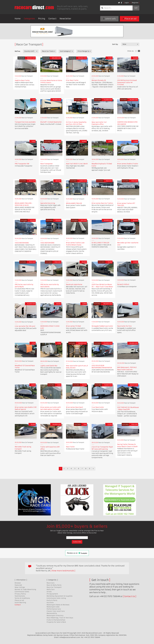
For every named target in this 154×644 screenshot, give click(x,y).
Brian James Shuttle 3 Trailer (128, 164)
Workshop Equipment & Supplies (60, 596)
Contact (52, 19)
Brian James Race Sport (74, 407)
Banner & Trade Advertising (25, 589)
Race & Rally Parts (54, 585)
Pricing (42, 19)
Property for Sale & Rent (56, 622)
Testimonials (20, 596)
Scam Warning (20, 603)
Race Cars (51, 583)
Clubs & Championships (56, 620)
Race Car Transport (54, 587)
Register (135, 3)
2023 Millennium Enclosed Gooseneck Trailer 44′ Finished (127, 82)
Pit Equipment (52, 594)
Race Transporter (47, 164)
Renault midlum (123, 284)
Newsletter (65, 19)
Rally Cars (51, 589)
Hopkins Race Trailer (22, 80)
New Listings (20, 587)
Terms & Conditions (22, 598)
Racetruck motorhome (74, 285)
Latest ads (109, 19)
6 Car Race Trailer (72, 80)
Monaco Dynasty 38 (99, 80)
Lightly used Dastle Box (49, 366)
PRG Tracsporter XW (22, 164)
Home (18, 19)
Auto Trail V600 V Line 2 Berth (77, 164)
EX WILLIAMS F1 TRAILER (100, 243)
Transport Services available (25, 122)
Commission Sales (22, 592)
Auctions (50, 603)
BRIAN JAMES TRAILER (74, 203)
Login (127, 3)
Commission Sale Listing (56, 598)
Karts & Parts (52, 600)
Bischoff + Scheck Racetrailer (51, 122)
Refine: (17, 51)
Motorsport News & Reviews (58, 605)
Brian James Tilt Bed (73, 326)
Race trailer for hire (124, 326)
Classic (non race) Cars (56, 611)
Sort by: (115, 44)
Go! (136, 8)
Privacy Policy (20, 594)
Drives (49, 592)
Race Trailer (70, 447)
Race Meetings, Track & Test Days (60, 618)
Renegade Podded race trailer (102, 326)
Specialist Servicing (48, 203)
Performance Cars (54, 609)
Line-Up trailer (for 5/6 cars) (25, 326)
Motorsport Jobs (53, 607)
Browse (18, 583)
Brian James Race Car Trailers (102, 203)
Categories (29, 19)
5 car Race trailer (98, 407)
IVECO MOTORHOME (22, 243)
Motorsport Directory (55, 616)
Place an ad (130, 19)
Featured (18, 585)
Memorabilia (52, 613)
